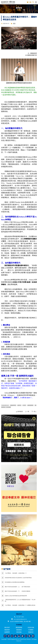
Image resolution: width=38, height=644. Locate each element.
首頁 (14, 10)
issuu (29, 636)
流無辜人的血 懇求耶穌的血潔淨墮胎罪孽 (16, 596)
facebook (5, 636)
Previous (2, 438)
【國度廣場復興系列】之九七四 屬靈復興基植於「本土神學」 (20, 600)
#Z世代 (24, 405)
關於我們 (7, 627)
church (16, 636)
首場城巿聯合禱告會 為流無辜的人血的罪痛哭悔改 (18, 578)
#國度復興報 (30, 405)
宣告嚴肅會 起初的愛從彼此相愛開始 (15, 582)
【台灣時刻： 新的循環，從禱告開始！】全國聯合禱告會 (20, 605)
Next (36, 438)
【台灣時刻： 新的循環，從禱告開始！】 (16, 573)
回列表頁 (20, 412)
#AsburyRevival (5, 405)
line (33, 636)
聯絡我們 (7, 630)
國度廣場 (19, 10)
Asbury (7, 225)
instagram (12, 636)
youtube (19, 636)
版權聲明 (7, 632)
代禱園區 (31, 630)
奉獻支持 (31, 632)
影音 (28, 2)
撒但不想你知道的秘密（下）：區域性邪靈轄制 (17, 591)
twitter (22, 636)
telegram (9, 636)
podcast (26, 636)
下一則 (33, 412)
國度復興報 (19, 627)
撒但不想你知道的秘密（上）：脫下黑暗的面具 (17, 587)
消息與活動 (31, 627)
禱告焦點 (19, 632)
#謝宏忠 (19, 405)
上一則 (27, 412)
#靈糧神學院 (13, 405)
